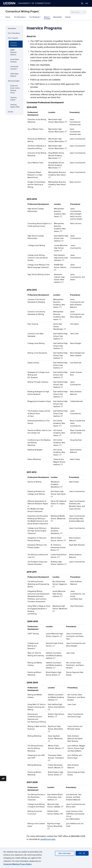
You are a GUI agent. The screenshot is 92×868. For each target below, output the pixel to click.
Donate (10, 112)
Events (68, 17)
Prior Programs (13, 38)
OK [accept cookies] (82, 853)
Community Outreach (14, 68)
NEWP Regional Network (13, 52)
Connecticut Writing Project (22, 11)
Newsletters (12, 28)
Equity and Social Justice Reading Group (15, 89)
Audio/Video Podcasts (15, 61)
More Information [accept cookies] (65, 853)
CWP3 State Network (14, 75)
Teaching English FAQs (15, 106)
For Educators (20, 17)
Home (8, 17)
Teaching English (14, 81)
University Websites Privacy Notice (17, 864)
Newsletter (58, 17)
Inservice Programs (14, 44)
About (47, 17)
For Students (35, 17)
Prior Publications (14, 33)
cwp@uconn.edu (48, 839)
